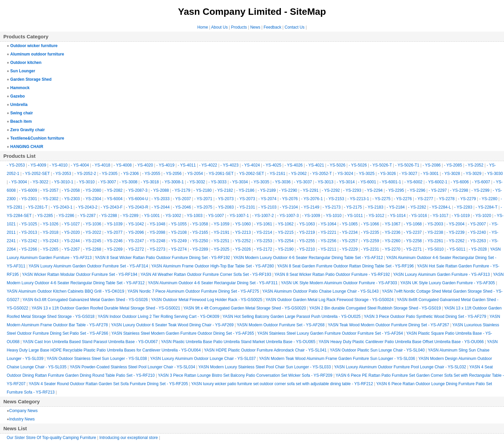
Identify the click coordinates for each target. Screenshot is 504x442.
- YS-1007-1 (238, 216)
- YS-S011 (456, 249)
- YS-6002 (413, 182)
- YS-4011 (187, 165)
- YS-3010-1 (62, 182)
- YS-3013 (324, 182)
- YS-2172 (263, 249)
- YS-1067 (391, 224)
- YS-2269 (114, 249)
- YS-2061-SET (220, 174)
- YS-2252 (242, 241)
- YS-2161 (276, 174)
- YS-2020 (71, 232)
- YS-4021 (315, 165)
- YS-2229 (349, 249)
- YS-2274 (178, 249)
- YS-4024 (251, 165)
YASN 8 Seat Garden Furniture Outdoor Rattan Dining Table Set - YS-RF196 (346, 266)
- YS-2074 (267, 199)
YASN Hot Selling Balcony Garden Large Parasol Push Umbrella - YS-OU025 (291, 317)
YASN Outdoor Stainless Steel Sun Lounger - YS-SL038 (97, 359)
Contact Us (295, 27)
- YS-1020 (482, 216)
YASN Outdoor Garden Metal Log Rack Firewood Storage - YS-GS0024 (329, 300)
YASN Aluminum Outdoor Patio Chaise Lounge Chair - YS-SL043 (321, 291)
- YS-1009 (311, 216)
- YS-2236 (391, 232)
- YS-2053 (16, 165)
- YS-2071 (203, 199)
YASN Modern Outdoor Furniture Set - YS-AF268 (281, 325)
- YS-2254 (285, 241)
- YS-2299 (480, 190)
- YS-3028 (451, 174)
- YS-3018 (150, 182)
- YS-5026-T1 (407, 165)
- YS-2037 (182, 199)
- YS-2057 (49, 190)
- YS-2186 (245, 190)
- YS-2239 (456, 232)
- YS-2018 (49, 232)
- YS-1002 (172, 216)
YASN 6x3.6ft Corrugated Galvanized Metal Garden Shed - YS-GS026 (85, 300)
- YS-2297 (438, 190)
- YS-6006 (460, 182)
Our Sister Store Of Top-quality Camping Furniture (51, 438)
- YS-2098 (156, 232)
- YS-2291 (309, 190)
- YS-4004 (80, 165)
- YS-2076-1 (312, 199)
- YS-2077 (114, 232)
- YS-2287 (87, 216)
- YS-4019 (165, 165)
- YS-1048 (156, 224)
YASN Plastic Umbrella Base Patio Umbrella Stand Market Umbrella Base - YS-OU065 (238, 342)
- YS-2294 (374, 190)
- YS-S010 (434, 249)
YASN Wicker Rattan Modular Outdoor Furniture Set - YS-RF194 (80, 274)
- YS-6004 (114, 199)
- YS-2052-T (321, 174)
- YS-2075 (203, 207)
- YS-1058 (199, 224)
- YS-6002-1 (436, 182)
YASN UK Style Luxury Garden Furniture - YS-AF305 (448, 283)
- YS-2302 (49, 199)
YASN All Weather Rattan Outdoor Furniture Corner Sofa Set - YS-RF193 (206, 274)
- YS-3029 (472, 174)
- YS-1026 (49, 224)
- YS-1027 (71, 224)
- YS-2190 (285, 249)
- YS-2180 (203, 190)
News (255, 27)
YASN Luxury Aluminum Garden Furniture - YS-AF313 (442, 274)
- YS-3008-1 (173, 182)
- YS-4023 (229, 165)
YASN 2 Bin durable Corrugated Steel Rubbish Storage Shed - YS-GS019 (375, 308)
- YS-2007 (477, 224)
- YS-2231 (370, 249)
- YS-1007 (215, 216)
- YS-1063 (306, 224)
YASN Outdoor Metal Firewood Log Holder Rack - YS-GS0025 (207, 300)
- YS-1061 (263, 224)
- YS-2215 (285, 232)
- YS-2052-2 (85, 174)
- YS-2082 (114, 190)
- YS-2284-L (440, 207)
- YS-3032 (196, 182)
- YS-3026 (387, 174)
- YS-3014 (346, 182)
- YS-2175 (353, 207)
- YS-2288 (108, 216)
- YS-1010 (333, 216)
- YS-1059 (220, 224)
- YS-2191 (220, 232)
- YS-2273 (156, 249)
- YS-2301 (28, 199)
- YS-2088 (160, 190)
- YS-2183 (374, 207)
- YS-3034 (239, 182)
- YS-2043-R (137, 207)
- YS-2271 (413, 249)
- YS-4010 (58, 165)
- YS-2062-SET (250, 174)
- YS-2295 (395, 190)
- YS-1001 (151, 216)
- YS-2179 (181, 190)
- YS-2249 (178, 241)
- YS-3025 (366, 174)
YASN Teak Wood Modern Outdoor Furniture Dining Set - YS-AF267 (388, 325)
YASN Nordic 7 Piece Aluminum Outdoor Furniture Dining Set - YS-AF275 (193, 291)
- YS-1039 (114, 224)
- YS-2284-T (486, 207)
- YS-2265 (49, 249)
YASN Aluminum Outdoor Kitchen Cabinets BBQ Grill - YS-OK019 (66, 291)
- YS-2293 (352, 190)
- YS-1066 (370, 224)
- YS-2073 (225, 199)
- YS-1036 (92, 224)
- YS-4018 (101, 165)
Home (203, 27)
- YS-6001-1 (390, 182)
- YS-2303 (71, 199)
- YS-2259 (370, 241)
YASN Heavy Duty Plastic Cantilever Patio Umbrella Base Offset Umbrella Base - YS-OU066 (401, 342)
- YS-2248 (156, 241)
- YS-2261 (434, 241)
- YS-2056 (173, 174)
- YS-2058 (71, 190)
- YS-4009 (37, 165)
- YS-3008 (128, 182)
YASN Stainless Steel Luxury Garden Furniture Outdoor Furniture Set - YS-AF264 (330, 333)
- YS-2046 (182, 207)
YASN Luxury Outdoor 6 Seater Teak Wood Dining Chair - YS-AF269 (173, 325)
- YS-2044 (161, 207)
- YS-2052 (474, 165)
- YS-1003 (194, 216)
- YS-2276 (403, 199)
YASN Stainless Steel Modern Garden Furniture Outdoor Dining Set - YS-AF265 (183, 333)
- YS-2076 (289, 199)
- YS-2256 (327, 241)
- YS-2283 (463, 207)
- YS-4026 (294, 165)
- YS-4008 (123, 165)
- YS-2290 (288, 190)
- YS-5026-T (381, 165)
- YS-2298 (459, 190)
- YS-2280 (488, 199)
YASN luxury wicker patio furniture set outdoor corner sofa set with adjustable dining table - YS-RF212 (282, 384)
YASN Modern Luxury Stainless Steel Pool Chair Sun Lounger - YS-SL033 (264, 367)
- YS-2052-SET (36, 174)
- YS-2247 (135, 241)
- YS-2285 (44, 216)
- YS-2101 (246, 207)
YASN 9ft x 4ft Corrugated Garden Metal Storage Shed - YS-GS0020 (245, 308)
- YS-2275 (381, 199)
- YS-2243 (49, 241)
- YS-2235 (370, 232)
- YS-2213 (242, 232)
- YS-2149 (310, 207)
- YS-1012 (375, 216)
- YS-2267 (71, 249)
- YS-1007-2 (263, 216)
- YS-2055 (151, 174)
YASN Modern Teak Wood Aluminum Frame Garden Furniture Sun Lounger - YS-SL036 (337, 359)
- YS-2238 (434, 232)
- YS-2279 (467, 199)
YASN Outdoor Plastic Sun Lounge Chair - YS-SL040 (377, 350)
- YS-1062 (285, 224)
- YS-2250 (199, 241)
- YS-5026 (336, 165)
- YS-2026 (242, 249)
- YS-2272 (135, 249)
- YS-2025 (220, 249)
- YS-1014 (396, 216)
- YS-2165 (199, 232)
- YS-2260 (391, 241)
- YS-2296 (416, 190)
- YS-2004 (456, 224)
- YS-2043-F (112, 207)
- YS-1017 (439, 216)
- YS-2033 (161, 199)
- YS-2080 (92, 190)
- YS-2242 (28, 241)
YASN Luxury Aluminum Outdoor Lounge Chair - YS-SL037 (203, 359)
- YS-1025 (28, 224)
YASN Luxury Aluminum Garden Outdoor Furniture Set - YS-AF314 (88, 266)
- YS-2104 (289, 207)
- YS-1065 (349, 224)
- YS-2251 (220, 241)
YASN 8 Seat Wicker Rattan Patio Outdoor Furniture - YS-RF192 (332, 274)
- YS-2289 (129, 216)
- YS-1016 (418, 216)
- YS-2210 (306, 249)
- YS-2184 (396, 207)
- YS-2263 (477, 241)
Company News (23, 411)
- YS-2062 (298, 174)
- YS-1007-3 (288, 216)
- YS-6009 (28, 190)
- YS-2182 (224, 190)
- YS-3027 (408, 174)
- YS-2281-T (37, 207)
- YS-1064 (327, 224)
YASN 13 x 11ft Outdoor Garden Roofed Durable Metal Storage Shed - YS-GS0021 (106, 308)
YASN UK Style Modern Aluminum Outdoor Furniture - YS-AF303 (339, 283)
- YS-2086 (432, 165)
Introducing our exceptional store (129, 438)
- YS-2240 (477, 232)
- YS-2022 (92, 232)
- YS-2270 (391, 249)
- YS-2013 (28, 232)
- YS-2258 (413, 241)
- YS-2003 (434, 224)
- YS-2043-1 (61, 207)
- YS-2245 (92, 241)
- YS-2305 (109, 174)
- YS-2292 (331, 190)
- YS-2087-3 (137, 190)
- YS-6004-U (137, 199)
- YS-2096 (135, 232)
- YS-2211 (327, 249)
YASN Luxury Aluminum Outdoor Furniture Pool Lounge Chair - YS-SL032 (400, 367)
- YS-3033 (217, 182)
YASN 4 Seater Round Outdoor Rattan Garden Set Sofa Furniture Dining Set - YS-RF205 (109, 384)
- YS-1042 (135, 224)
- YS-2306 (130, 174)
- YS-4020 (144, 165)
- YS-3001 (430, 174)
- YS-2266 (28, 249)
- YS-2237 (413, 232)
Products (239, 27)
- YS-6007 (481, 182)
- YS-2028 (478, 249)
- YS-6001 (367, 182)
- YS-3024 (344, 174)
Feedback (272, 27)
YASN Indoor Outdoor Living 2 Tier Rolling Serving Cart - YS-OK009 (159, 317)
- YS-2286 (65, 216)
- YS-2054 (194, 174)
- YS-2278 (446, 199)
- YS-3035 (260, 182)
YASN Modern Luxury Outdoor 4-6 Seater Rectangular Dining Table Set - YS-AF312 (308, 258)
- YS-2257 (349, 241)
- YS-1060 (242, 224)
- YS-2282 (417, 207)
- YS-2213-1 (358, 199)
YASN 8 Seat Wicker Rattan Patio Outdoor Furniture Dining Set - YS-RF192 (162, 258)
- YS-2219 (306, 232)
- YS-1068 (413, 224)
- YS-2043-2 (87, 207)
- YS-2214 (263, 232)
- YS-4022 (208, 165)
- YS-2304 (92, 199)
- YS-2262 (456, 241)
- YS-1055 (178, 224)
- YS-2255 (306, 241)
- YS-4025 (272, 165)
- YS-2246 (114, 241)
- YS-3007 (107, 182)
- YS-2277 (424, 199)
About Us (219, 27)
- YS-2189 (267, 190)
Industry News (22, 419)
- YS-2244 (71, 241)
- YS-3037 (303, 182)
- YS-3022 (39, 182)
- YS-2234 (349, 232)
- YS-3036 (282, 182)
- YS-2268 (92, 249)
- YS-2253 (263, 241)
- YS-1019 (461, 216)
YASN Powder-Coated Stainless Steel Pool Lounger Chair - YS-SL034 (132, 367)
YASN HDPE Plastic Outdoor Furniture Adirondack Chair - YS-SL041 (265, 350)
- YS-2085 (453, 165)
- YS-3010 (86, 182)
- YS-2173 (332, 207)
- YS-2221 (327, 232)
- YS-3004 (18, 182)
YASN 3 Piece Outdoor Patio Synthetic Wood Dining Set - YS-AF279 (425, 317)
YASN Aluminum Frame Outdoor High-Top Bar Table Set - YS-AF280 (213, 266)
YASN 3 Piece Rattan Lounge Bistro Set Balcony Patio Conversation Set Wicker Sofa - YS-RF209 (245, 375)
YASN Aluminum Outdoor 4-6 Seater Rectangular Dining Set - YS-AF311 (213, 283)
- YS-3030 (494, 174)
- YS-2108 (178, 232)
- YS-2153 (335, 199)
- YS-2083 (225, 207)
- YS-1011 (354, 216)
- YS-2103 (267, 207)
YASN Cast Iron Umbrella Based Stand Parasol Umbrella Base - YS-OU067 (90, 342)
